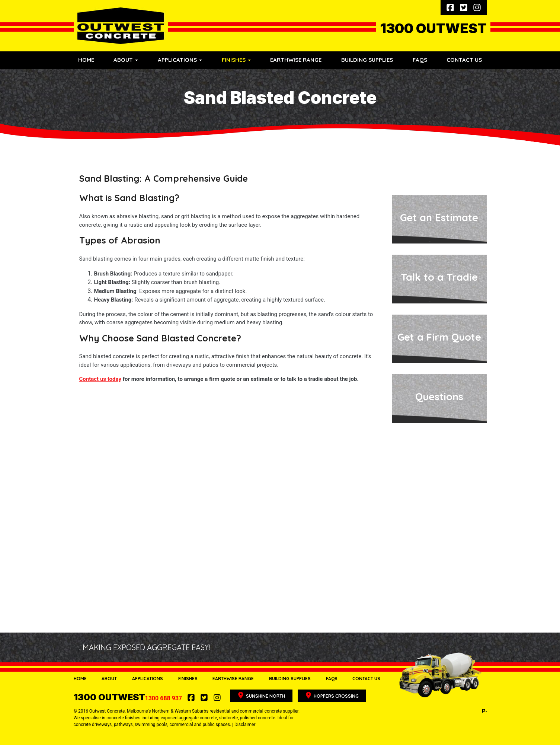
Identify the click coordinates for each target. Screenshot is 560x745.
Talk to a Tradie (439, 277)
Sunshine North (261, 695)
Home (86, 60)
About (109, 679)
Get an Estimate (439, 217)
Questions (439, 397)
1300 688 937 (129, 698)
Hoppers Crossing (332, 695)
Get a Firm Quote (439, 337)
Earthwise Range (296, 60)
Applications (148, 679)
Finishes (188, 679)
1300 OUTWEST (433, 28)
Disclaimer (245, 725)
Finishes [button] (236, 60)
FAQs (420, 60)
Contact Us (464, 60)
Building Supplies (367, 60)
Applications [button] (180, 60)
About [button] (126, 60)
